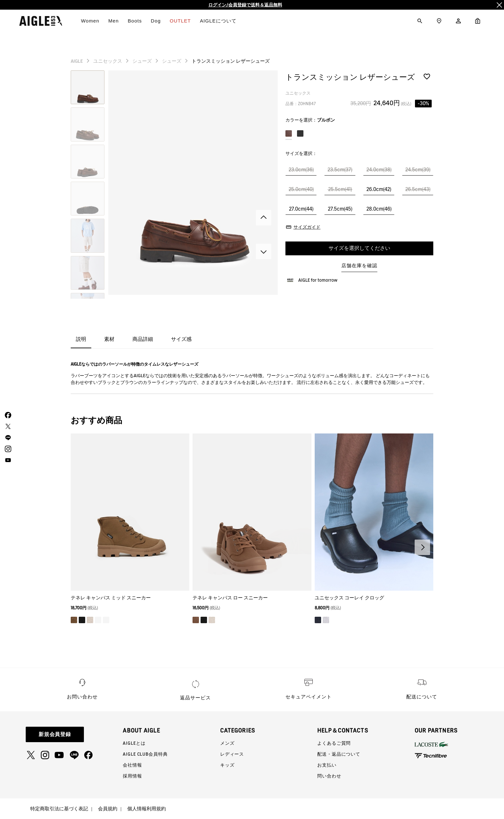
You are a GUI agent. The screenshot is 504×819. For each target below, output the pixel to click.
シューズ (142, 61)
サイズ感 (181, 339)
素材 (109, 339)
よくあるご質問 (334, 743)
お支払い (327, 765)
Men (113, 21)
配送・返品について (339, 754)
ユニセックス (108, 61)
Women (90, 21)
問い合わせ (329, 776)
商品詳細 (143, 339)
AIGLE (77, 61)
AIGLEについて (218, 21)
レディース (232, 754)
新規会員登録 (55, 734)
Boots (135, 21)
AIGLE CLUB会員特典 (145, 754)
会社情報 (132, 765)
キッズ (227, 765)
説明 (81, 339)
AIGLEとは (134, 743)
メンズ (227, 743)
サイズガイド (307, 227)
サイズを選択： (301, 153)
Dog (156, 21)
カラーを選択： (310, 120)
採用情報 (132, 776)
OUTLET (180, 21)
